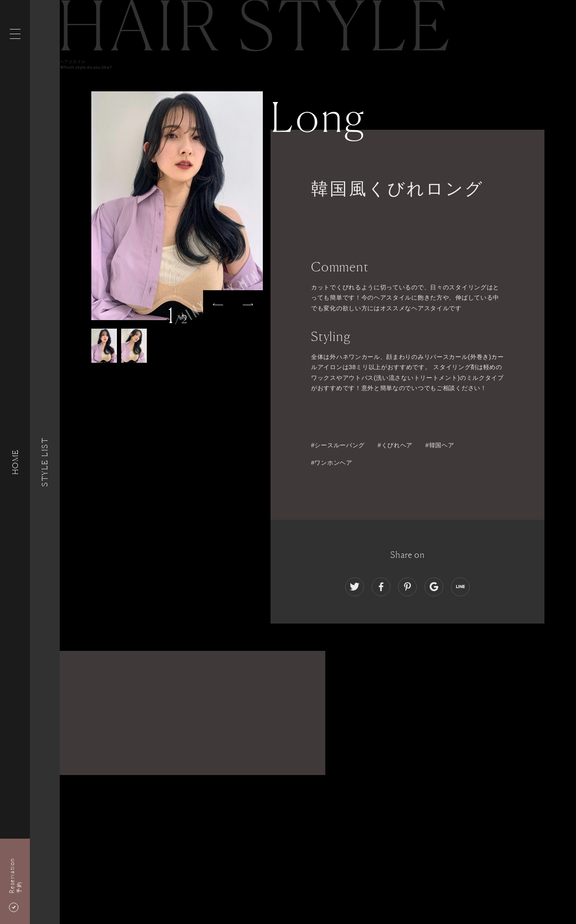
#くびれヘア (395, 445)
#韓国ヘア (440, 445)
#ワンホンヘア (332, 463)
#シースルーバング (338, 445)
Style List (45, 462)
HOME (15, 462)
